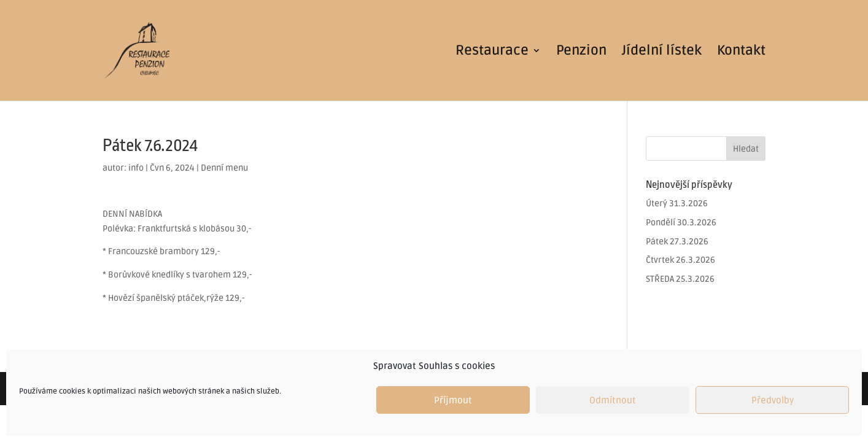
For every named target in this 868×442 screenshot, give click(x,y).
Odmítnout (613, 400)
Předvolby (773, 400)
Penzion (581, 52)
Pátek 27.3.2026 (677, 242)
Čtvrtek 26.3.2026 (680, 260)
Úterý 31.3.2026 (677, 204)
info (136, 168)
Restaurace (492, 52)
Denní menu (224, 168)
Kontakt (741, 52)
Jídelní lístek (662, 52)
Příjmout (453, 400)
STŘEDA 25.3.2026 (680, 279)
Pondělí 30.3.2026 (681, 223)
